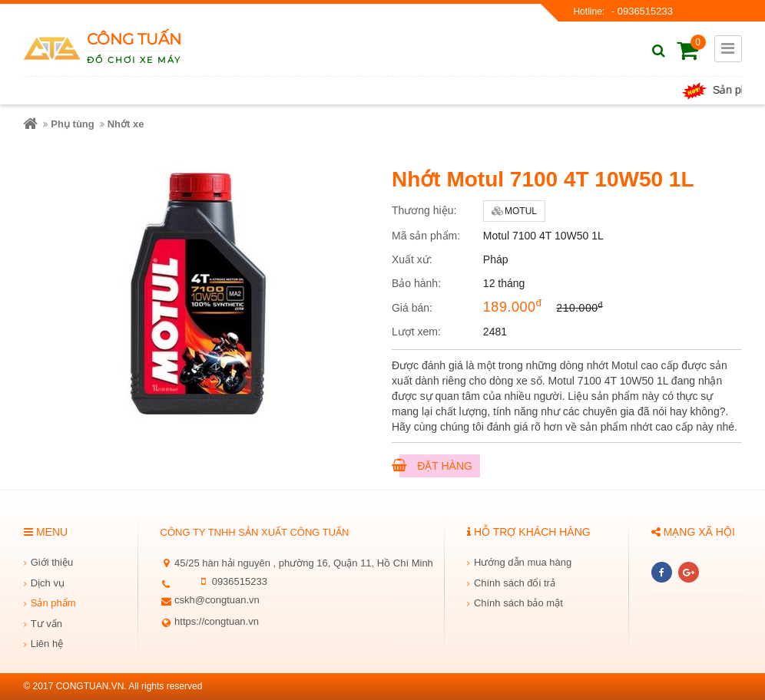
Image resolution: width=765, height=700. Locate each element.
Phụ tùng (72, 124)
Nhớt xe (126, 124)
